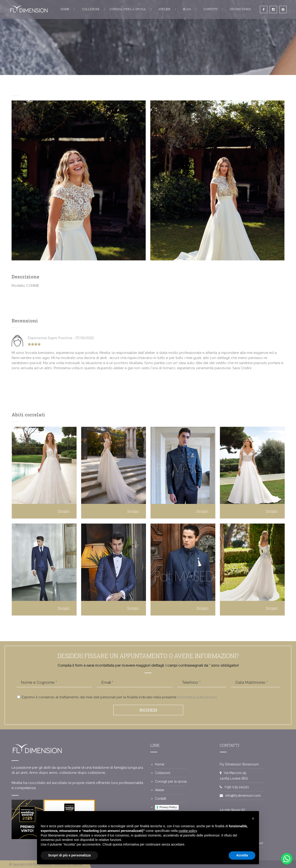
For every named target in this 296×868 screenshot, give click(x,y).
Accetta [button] (242, 855)
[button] (253, 818)
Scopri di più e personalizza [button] (69, 855)
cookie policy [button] (188, 831)
